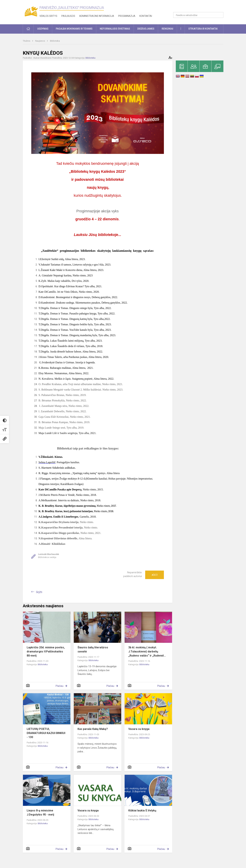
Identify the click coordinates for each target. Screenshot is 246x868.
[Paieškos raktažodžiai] (198, 15)
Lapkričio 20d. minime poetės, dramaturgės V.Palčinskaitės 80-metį (46, 652)
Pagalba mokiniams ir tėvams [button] (74, 29)
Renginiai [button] (167, 29)
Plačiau (60, 686)
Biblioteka (55, 41)
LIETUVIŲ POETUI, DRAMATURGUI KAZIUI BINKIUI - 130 (46, 733)
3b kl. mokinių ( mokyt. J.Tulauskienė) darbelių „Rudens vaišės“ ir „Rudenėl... (147, 652)
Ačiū (155, 575)
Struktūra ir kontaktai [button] (203, 29)
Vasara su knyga (139, 729)
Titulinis (27, 41)
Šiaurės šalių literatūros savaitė (93, 649)
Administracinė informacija (97, 16)
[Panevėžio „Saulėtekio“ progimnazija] (31, 11)
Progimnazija (127, 16)
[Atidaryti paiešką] (220, 15)
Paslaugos (68, 16)
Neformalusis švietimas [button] (115, 29)
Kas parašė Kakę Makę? (93, 729)
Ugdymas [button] (43, 29)
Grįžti (39, 592)
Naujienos (40, 41)
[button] (200, 7)
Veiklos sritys (48, 16)
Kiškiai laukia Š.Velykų (142, 811)
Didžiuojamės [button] (146, 29)
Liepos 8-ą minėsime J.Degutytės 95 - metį (40, 813)
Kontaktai (146, 16)
